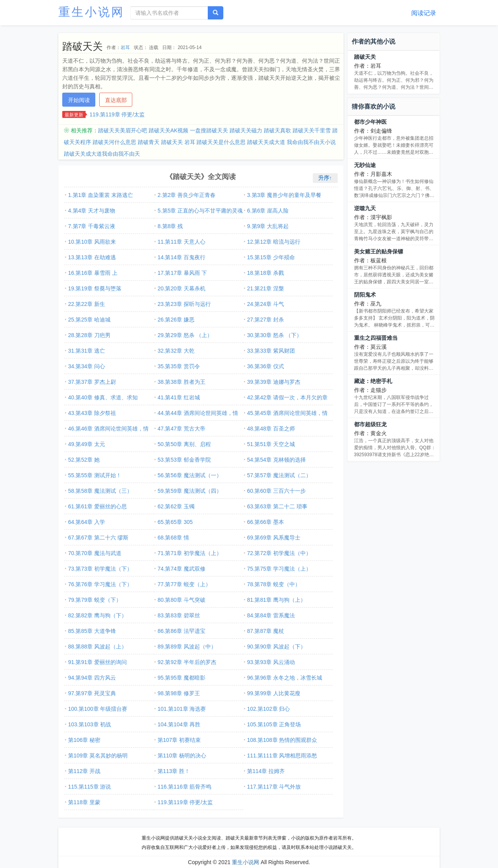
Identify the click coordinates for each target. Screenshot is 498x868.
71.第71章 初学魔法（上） (190, 553)
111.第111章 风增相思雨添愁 (282, 756)
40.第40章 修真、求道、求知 (103, 397)
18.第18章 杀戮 (266, 273)
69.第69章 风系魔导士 (274, 538)
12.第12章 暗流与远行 (274, 242)
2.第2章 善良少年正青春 (187, 195)
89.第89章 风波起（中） (187, 647)
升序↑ (325, 178)
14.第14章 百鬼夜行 (181, 257)
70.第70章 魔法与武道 (95, 553)
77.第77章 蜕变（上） (184, 584)
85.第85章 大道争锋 (92, 631)
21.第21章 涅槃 (266, 288)
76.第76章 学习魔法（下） (100, 584)
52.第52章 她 (84, 460)
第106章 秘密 (84, 740)
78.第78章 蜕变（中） (274, 584)
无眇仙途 (365, 165)
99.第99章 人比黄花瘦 (274, 693)
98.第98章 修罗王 (179, 693)
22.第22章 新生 (87, 304)
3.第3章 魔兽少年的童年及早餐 (284, 195)
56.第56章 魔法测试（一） (190, 475)
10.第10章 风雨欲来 (92, 242)
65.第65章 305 (175, 522)
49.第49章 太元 (87, 444)
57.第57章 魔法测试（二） (279, 475)
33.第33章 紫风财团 (271, 351)
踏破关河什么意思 (114, 142)
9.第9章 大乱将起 (268, 226)
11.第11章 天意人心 (181, 242)
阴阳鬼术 (365, 295)
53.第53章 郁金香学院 (184, 460)
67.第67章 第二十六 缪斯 (98, 538)
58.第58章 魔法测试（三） (100, 491)
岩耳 (125, 47)
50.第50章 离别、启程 (184, 444)
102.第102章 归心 (269, 709)
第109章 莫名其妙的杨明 (98, 756)
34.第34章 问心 (87, 366)
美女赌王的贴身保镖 (379, 251)
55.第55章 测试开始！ (95, 475)
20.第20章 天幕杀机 (181, 288)
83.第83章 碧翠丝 (179, 615)
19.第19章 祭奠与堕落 (95, 288)
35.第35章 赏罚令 (179, 366)
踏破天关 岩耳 (178, 142)
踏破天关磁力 (246, 130)
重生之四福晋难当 (376, 338)
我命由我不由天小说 (311, 142)
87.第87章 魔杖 (266, 631)
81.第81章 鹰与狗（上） (276, 600)
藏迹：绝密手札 (373, 381)
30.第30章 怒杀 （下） (274, 335)
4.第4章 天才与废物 (92, 211)
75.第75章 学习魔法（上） (279, 569)
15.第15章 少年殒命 (271, 257)
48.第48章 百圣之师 (271, 429)
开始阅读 (79, 100)
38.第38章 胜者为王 (181, 382)
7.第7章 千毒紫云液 (92, 226)
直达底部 (116, 100)
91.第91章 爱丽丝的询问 (97, 662)
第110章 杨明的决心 (182, 756)
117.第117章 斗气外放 (274, 787)
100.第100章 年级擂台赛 (98, 709)
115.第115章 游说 (90, 787)
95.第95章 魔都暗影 (181, 678)
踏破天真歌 (277, 130)
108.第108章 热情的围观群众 (282, 740)
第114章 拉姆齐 (266, 771)
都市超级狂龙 (370, 424)
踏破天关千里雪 (312, 130)
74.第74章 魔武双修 (181, 569)
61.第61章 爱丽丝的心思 (97, 506)
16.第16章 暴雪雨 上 (93, 273)
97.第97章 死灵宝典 (92, 693)
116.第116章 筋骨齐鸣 (185, 787)
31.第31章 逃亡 (87, 351)
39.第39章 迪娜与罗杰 (274, 382)
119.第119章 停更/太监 (117, 114)
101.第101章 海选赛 (182, 709)
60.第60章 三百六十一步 (276, 491)
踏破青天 (149, 142)
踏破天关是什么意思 (221, 142)
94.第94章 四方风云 (92, 678)
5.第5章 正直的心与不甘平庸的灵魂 (200, 211)
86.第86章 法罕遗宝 (181, 631)
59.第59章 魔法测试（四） (190, 491)
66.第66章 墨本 (266, 522)
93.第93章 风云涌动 (271, 662)
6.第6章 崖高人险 (268, 211)
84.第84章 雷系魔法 (271, 615)
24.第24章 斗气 (266, 304)
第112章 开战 (84, 771)
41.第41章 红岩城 (179, 397)
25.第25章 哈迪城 (89, 320)
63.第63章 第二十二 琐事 (277, 506)
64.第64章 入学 (87, 522)
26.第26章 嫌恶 (176, 320)
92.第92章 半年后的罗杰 (187, 662)
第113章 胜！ (174, 771)
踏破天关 (365, 57)
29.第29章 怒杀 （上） (185, 335)
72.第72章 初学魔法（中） (279, 553)
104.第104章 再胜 (179, 724)
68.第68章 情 (173, 538)
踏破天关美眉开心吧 (123, 130)
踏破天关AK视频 (169, 130)
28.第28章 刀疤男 (89, 335)
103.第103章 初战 (90, 724)
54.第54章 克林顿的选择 (276, 460)
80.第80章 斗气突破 (181, 600)
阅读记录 (424, 13)
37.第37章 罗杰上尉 (92, 382)
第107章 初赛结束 (179, 740)
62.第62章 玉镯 (176, 506)
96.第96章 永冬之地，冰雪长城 (285, 678)
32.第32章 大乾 (176, 351)
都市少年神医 (370, 122)
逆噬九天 (365, 208)
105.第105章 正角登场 (274, 724)
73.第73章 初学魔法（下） (100, 569)
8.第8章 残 (170, 226)
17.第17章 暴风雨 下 (182, 273)
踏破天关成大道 (266, 142)
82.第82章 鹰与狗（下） (97, 615)
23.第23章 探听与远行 (184, 304)
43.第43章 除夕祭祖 (92, 413)
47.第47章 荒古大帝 (181, 429)
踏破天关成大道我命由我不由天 (102, 154)
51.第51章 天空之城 (271, 444)
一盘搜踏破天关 (209, 130)
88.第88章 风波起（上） (97, 647)
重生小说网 (91, 12)
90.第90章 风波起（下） (276, 647)
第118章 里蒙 (84, 802)
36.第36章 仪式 (266, 366)
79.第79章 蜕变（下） (95, 600)
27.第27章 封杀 (266, 320)
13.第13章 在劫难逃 (92, 257)
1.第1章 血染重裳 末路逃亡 (101, 195)
